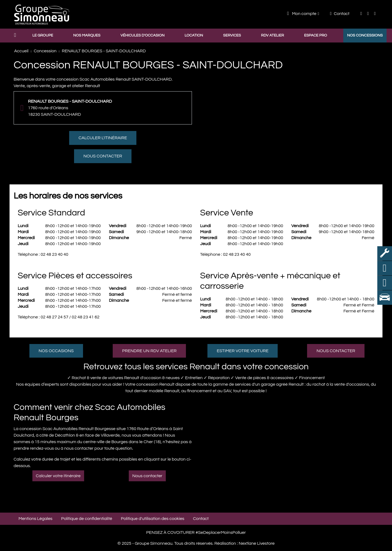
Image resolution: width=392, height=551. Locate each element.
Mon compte (302, 13)
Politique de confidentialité (87, 519)
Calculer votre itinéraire (58, 476)
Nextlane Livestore (256, 543)
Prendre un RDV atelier (149, 351)
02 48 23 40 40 (54, 254)
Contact (340, 14)
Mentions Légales (36, 519)
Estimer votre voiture (243, 351)
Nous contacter (103, 156)
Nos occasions (56, 351)
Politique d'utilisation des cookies (153, 519)
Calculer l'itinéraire (103, 138)
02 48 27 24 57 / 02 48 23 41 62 (70, 317)
